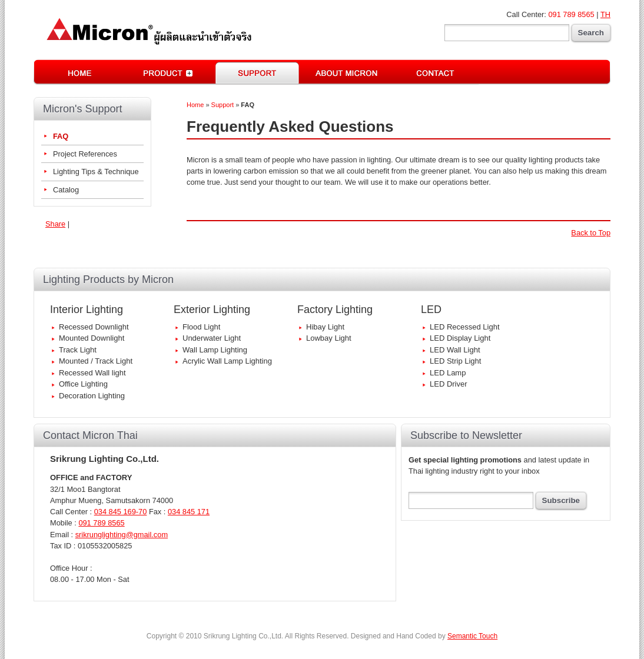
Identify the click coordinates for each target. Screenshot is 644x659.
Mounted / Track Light (96, 361)
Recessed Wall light (92, 373)
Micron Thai (346, 72)
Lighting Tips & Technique (96, 172)
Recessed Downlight (94, 327)
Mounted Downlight (92, 338)
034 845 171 (189, 512)
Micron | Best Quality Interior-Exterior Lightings (147, 31)
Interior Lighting (87, 309)
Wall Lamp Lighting (215, 350)
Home (79, 72)
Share (55, 224)
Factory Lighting (335, 309)
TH (605, 14)
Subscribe (561, 500)
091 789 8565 (571, 14)
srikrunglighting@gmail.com (122, 535)
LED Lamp (448, 373)
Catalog (66, 190)
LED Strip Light (455, 361)
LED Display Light (460, 338)
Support (223, 105)
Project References (85, 154)
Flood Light (201, 327)
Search (591, 33)
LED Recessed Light (465, 327)
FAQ (61, 136)
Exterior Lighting (212, 309)
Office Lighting (83, 384)
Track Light (78, 350)
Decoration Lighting (92, 396)
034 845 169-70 (121, 512)
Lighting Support (258, 72)
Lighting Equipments (169, 72)
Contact (434, 72)
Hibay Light (325, 327)
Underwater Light (212, 338)
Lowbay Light (329, 338)
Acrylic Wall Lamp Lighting (227, 361)
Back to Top (591, 233)
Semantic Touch (472, 636)
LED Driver (449, 384)
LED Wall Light (455, 350)
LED (431, 309)
